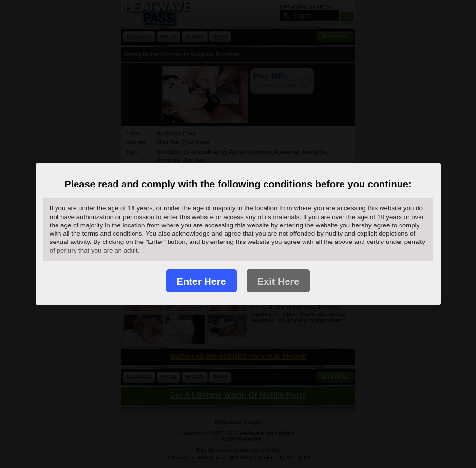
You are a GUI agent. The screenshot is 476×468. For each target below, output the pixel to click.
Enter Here (201, 281)
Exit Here (278, 281)
